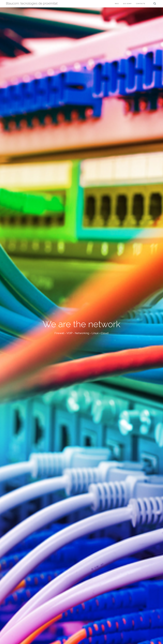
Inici (117, 4)
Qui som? (127, 4)
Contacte (141, 4)
